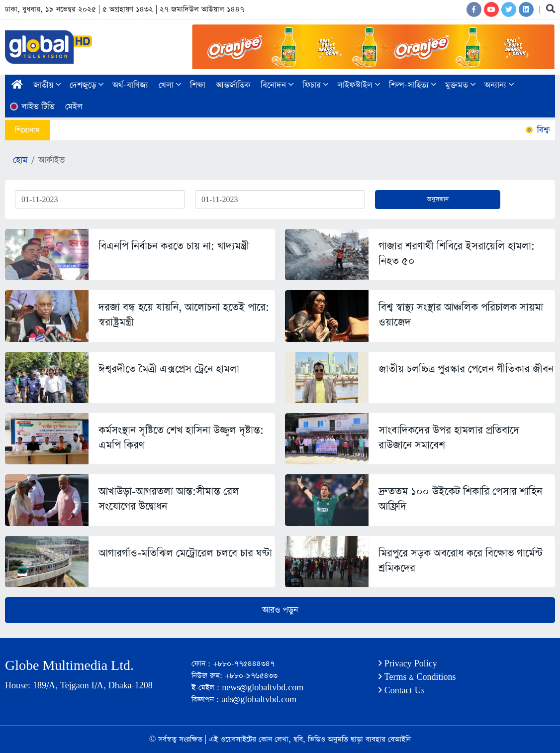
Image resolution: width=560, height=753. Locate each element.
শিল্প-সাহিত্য (413, 85)
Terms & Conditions (417, 677)
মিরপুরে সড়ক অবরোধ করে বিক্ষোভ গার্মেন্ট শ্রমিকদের (461, 561)
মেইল (74, 107)
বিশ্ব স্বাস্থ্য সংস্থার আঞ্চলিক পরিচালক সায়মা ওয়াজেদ (461, 315)
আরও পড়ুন (280, 610)
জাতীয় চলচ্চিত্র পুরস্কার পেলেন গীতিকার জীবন (466, 369)
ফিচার (315, 85)
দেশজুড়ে (87, 85)
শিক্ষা (198, 85)
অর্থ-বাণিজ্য (130, 85)
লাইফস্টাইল (359, 85)
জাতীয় (47, 85)
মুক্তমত (460, 85)
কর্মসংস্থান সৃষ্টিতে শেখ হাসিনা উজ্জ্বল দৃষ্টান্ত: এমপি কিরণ (181, 438)
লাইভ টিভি (32, 107)
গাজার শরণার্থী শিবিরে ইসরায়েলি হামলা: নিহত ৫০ (457, 254)
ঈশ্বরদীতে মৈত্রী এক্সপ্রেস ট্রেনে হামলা (169, 369)
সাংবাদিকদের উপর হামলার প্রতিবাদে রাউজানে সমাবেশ (449, 438)
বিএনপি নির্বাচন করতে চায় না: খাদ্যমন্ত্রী (174, 246)
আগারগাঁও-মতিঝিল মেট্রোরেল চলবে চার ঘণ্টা (185, 553)
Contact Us (402, 691)
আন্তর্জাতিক (233, 85)
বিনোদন (277, 85)
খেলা (170, 85)
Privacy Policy (408, 664)
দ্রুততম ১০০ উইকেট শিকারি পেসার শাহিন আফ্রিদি (460, 499)
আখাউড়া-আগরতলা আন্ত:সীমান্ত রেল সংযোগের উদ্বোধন (169, 499)
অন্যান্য (499, 85)
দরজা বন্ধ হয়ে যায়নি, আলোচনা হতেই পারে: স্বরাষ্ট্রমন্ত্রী (184, 315)
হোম (20, 160)
